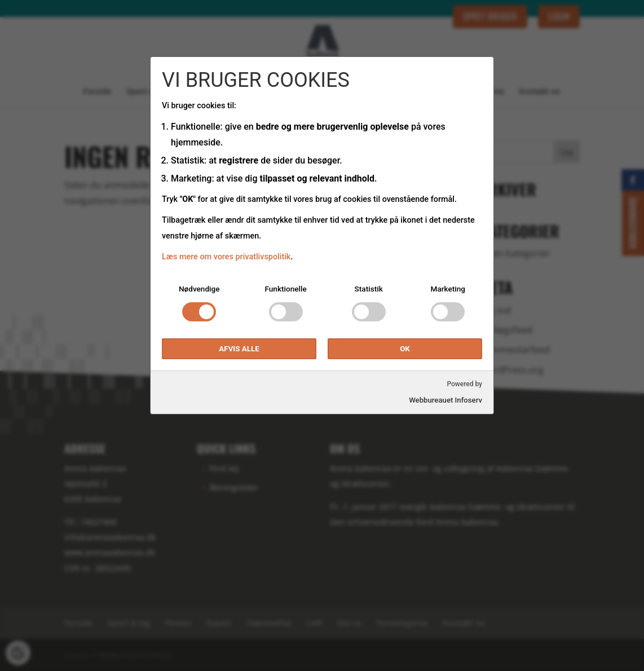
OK (405, 349)
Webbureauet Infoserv (445, 400)
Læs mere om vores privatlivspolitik (226, 257)
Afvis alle (239, 349)
